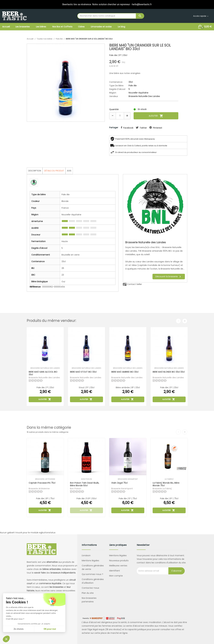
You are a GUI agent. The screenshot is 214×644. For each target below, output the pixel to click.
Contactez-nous (90, 588)
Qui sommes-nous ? (92, 574)
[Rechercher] (111, 16)
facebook (128, 128)
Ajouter (156, 116)
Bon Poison (87, 479)
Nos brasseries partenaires (89, 600)
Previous (178, 321)
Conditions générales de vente (93, 567)
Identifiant (115, 571)
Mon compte (116, 576)
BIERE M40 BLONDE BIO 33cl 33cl (169, 372)
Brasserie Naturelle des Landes (144, 96)
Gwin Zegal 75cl (120, 483)
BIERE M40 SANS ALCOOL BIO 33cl (43, 373)
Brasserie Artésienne (45, 479)
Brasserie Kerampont (128, 479)
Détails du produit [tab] (55, 171)
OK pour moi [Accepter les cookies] (50, 629)
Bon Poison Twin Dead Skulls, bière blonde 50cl (85, 484)
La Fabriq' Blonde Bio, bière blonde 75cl (166, 484)
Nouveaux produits (119, 561)
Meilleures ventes (118, 566)
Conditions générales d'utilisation (93, 581)
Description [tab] (35, 171)
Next (185, 321)
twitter (144, 128)
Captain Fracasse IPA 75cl (42, 483)
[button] (6, 639)
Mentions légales (90, 561)
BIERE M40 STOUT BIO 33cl (83, 372)
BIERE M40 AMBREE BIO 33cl (125, 372)
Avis (71, 171)
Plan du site (88, 593)
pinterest (159, 128)
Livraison (86, 555)
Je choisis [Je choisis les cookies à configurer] (19, 629)
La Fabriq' (169, 479)
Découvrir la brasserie (169, 277)
